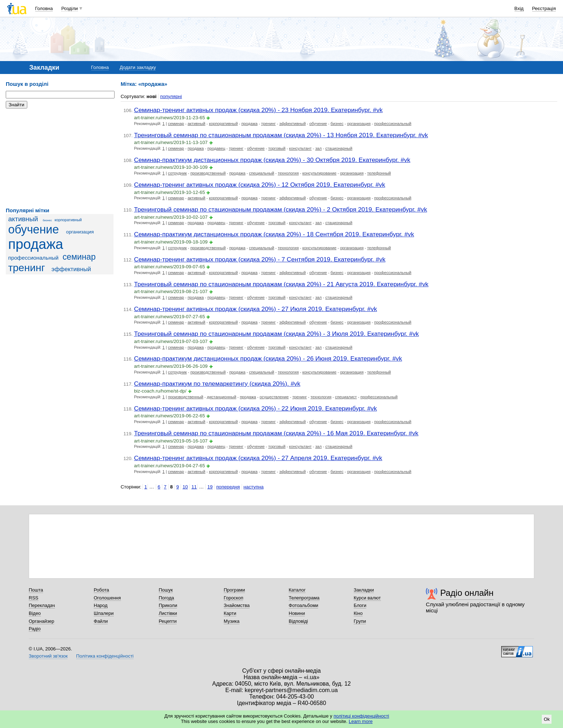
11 (194, 487)
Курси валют (367, 598)
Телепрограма (304, 598)
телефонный (379, 173)
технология (288, 173)
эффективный (71, 269)
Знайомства (237, 605)
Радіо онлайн (467, 593)
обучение (34, 229)
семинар (79, 257)
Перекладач (42, 605)
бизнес (47, 220)
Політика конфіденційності (105, 656)
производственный (208, 173)
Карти (230, 613)
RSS (34, 598)
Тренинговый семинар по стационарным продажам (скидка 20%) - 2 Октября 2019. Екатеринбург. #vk (280, 209)
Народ (101, 605)
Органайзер (41, 621)
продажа (36, 244)
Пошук (166, 590)
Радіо (35, 629)
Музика (232, 621)
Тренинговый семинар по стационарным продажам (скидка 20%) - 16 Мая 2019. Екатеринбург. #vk (276, 433)
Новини (297, 613)
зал (318, 148)
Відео (35, 613)
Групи (360, 621)
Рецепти (168, 621)
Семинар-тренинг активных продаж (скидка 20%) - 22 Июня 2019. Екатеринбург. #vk (255, 408)
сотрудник (177, 173)
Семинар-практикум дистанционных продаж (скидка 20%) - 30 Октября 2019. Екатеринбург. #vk (272, 160)
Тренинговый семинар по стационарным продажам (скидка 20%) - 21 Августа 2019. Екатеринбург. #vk (281, 284)
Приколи (168, 605)
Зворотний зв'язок (48, 656)
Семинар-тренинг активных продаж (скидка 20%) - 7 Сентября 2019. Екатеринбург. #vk (260, 259)
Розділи (70, 8)
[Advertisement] (60, 158)
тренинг (27, 268)
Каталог (297, 590)
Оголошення (107, 598)
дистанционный (222, 397)
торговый (277, 148)
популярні (171, 96)
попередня (228, 487)
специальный (262, 173)
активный (23, 219)
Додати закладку (138, 67)
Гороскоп (233, 598)
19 (210, 487)
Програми (234, 590)
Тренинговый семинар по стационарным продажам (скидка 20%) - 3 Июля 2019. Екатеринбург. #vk (276, 334)
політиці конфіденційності (361, 716)
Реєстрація (544, 8)
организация (80, 232)
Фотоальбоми (303, 605)
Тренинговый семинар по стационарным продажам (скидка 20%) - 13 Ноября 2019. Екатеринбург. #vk (281, 135)
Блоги (360, 605)
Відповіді (298, 621)
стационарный (339, 148)
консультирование (319, 173)
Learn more (360, 721)
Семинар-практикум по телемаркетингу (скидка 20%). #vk (217, 384)
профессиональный (33, 258)
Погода (166, 598)
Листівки (168, 613)
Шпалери (104, 613)
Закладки (364, 590)
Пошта (36, 590)
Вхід (519, 8)
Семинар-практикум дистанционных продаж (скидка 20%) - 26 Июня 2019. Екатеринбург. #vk (268, 358)
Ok (547, 719)
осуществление (274, 397)
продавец (217, 148)
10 (185, 487)
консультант (300, 148)
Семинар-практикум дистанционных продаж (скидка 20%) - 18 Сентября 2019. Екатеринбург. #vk (274, 234)
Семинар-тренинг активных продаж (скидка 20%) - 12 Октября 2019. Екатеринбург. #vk (260, 185)
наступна (253, 487)
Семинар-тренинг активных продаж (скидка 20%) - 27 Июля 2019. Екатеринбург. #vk (255, 309)
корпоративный (68, 220)
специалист (346, 397)
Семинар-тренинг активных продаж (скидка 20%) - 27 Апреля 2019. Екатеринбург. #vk (258, 458)
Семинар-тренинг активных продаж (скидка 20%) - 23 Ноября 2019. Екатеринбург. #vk (258, 110)
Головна (44, 8)
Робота (101, 590)
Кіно (358, 613)
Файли (101, 621)
